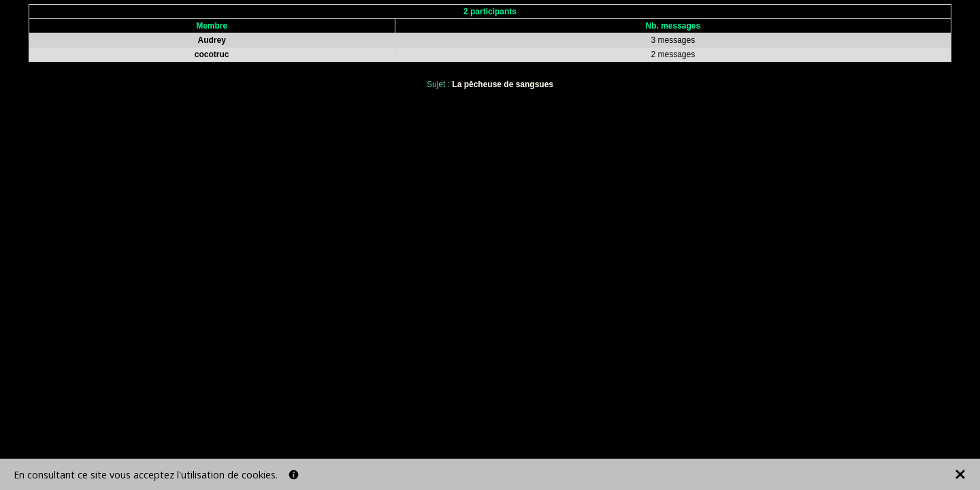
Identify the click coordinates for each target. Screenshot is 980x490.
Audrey (212, 40)
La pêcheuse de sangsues (503, 84)
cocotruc (212, 54)
